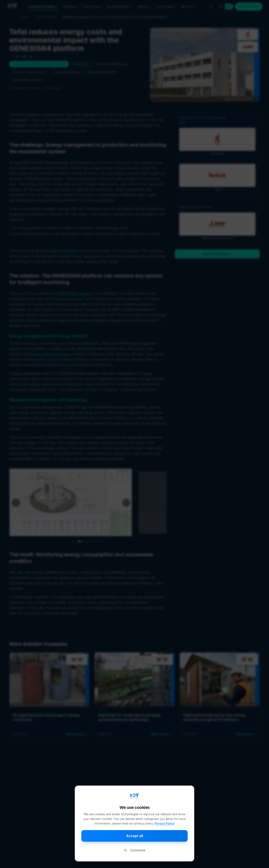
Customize (135, 850)
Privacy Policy (164, 823)
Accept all (135, 836)
